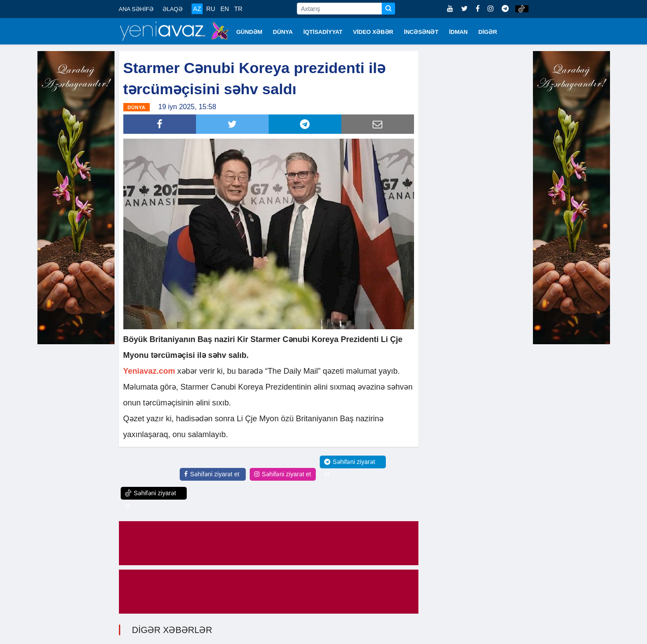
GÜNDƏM (250, 32)
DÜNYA (283, 32)
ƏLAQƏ (173, 9)
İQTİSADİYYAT (323, 32)
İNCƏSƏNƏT (421, 32)
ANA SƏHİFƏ (136, 9)
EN (224, 9)
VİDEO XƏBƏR (373, 32)
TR (238, 9)
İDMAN (458, 32)
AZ (197, 9)
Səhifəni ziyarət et (212, 474)
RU (211, 9)
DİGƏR (488, 32)
